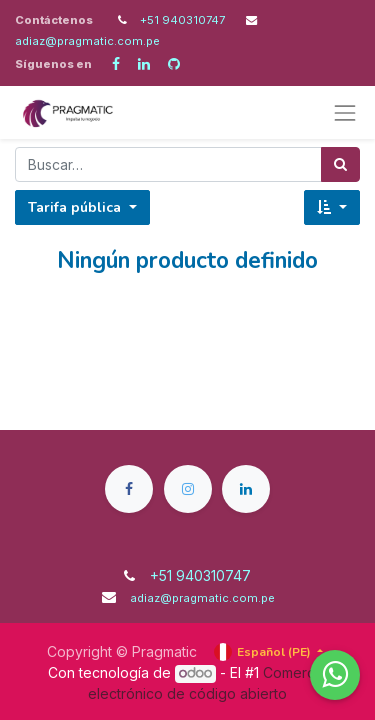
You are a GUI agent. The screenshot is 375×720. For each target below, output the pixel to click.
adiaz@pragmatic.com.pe (87, 41)
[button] (332, 207)
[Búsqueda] (340, 164)
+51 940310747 (184, 20)
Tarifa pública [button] (76, 207)
